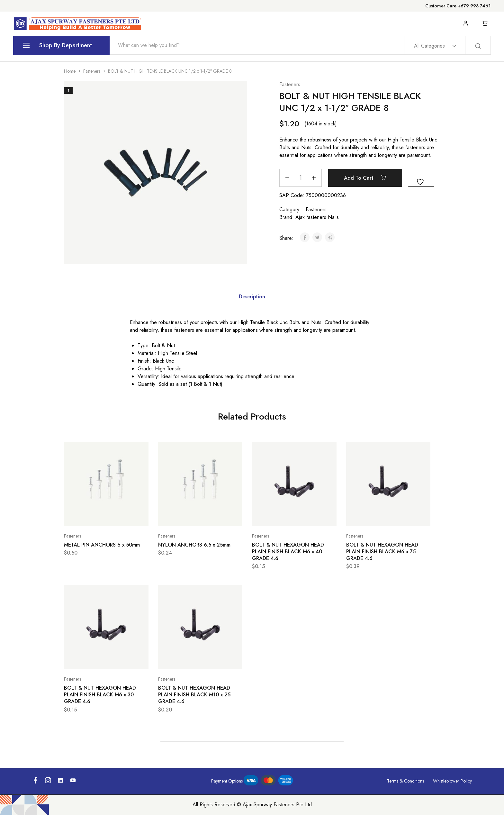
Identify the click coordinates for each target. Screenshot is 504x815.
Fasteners (92, 71)
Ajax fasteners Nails (317, 217)
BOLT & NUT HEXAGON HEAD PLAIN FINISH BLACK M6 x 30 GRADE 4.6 (100, 695)
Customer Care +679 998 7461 (458, 6)
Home (70, 71)
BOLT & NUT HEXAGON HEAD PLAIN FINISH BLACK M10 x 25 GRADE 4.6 (194, 695)
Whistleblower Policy (452, 781)
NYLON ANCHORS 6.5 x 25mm (194, 545)
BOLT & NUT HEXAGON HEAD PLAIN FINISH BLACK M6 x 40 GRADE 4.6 (288, 552)
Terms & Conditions (405, 781)
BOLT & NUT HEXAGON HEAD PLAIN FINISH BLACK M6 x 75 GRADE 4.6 (382, 552)
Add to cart (365, 178)
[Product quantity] (301, 178)
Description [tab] (252, 297)
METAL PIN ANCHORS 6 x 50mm (102, 545)
